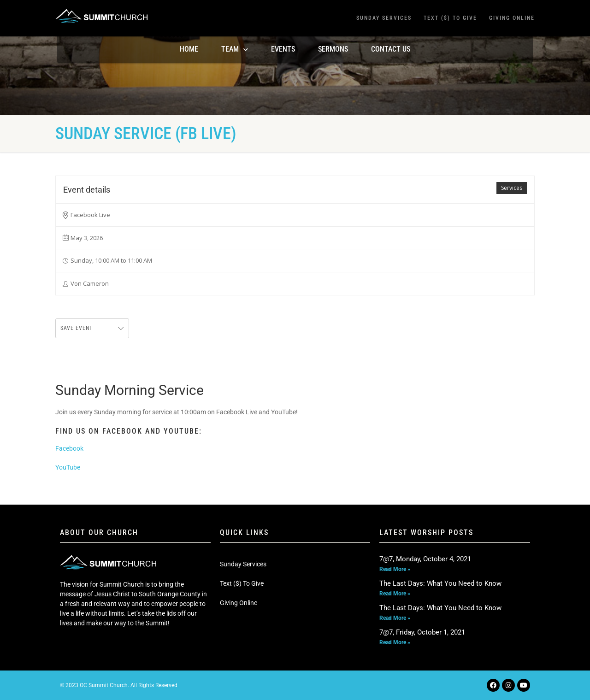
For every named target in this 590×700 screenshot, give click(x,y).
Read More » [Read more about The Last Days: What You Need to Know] (395, 594)
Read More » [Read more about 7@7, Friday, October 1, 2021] (395, 642)
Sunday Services (384, 18)
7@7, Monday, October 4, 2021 (425, 559)
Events (283, 49)
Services (512, 188)
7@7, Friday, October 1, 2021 (422, 632)
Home (189, 49)
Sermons (333, 49)
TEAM (235, 50)
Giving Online (512, 18)
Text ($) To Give (450, 18)
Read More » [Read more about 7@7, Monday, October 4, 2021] (395, 569)
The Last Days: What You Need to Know (440, 583)
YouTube (68, 467)
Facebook (69, 448)
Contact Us (391, 49)
